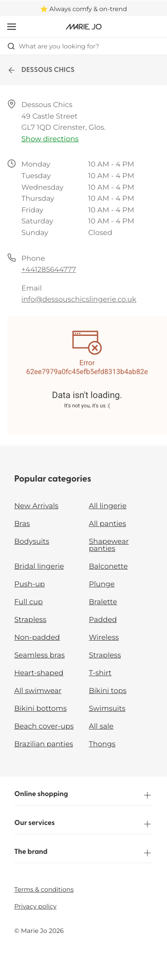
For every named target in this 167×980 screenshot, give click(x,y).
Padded (103, 620)
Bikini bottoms (41, 709)
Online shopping (83, 795)
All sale (102, 727)
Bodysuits (32, 542)
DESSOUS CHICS (41, 70)
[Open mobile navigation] (12, 27)
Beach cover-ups (44, 727)
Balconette (108, 567)
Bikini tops (108, 691)
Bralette (103, 602)
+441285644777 (49, 270)
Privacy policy (35, 906)
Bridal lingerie (39, 567)
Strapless (30, 620)
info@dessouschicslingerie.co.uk (79, 300)
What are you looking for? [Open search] (53, 46)
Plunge (102, 584)
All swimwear (38, 691)
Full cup (29, 602)
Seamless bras (39, 655)
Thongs (102, 744)
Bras (22, 524)
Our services (83, 824)
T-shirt (100, 673)
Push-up (30, 584)
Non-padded (37, 638)
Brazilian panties (44, 744)
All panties (108, 524)
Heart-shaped (39, 673)
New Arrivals (36, 506)
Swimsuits (107, 709)
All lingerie (108, 506)
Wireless (104, 638)
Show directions (50, 139)
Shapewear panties (109, 545)
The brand (83, 853)
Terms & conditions (44, 889)
